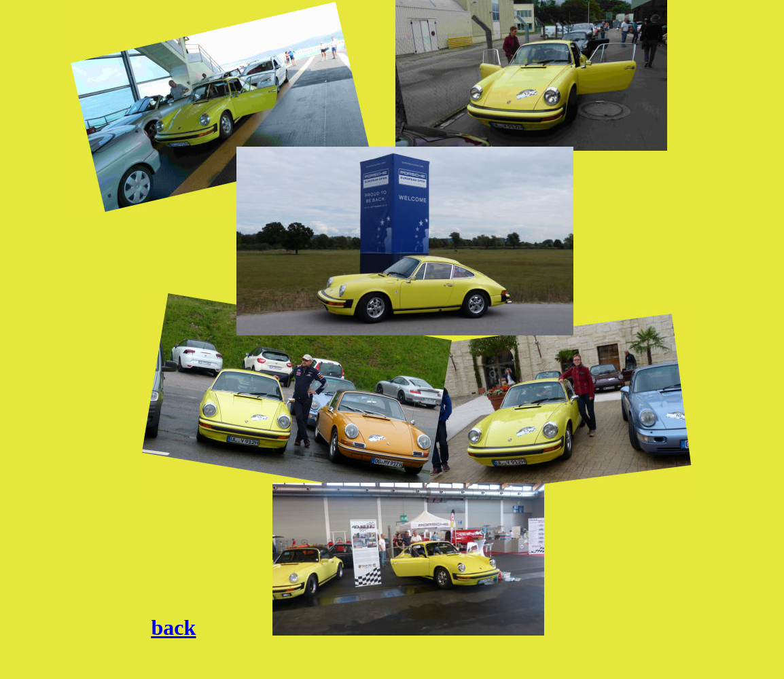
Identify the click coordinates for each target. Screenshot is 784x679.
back (174, 627)
